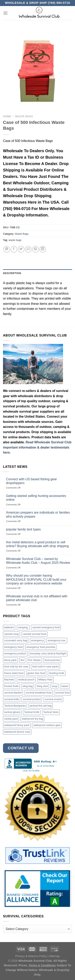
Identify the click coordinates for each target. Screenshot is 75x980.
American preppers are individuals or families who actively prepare (38, 514)
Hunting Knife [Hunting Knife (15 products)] (57, 673)
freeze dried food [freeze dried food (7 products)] (14, 673)
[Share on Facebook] (14, 249)
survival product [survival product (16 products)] (32, 699)
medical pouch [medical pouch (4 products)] (26, 680)
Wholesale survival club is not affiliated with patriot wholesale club (37, 598)
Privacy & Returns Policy (31, 956)
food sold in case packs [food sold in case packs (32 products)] (45, 666)
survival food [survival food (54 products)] (62, 693)
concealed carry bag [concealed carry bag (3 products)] (16, 640)
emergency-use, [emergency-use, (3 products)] (57, 640)
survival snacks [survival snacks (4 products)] (53, 699)
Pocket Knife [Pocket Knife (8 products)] (11, 686)
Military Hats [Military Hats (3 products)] (45, 680)
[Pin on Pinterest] (35, 249)
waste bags (15, 240)
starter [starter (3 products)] (65, 686)
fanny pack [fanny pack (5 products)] (10, 660)
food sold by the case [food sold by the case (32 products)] (16, 666)
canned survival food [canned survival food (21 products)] (34, 634)
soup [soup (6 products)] (55, 686)
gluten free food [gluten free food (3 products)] (36, 673)
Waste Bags (24, 116)
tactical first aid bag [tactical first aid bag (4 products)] (41, 706)
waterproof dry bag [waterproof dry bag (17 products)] (32, 719)
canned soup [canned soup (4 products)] (11, 634)
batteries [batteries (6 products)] (9, 627)
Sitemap (54, 956)
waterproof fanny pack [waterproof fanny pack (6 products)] (17, 725)
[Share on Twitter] (21, 249)
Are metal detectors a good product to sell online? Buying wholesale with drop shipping (37, 544)
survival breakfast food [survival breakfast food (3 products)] (39, 693)
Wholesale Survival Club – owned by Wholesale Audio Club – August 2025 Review (38, 561)
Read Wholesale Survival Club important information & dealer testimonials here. (37, 447)
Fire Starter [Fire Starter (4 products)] (34, 660)
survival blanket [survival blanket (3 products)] (13, 693)
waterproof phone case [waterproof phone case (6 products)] (17, 732)
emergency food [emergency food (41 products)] (13, 647)
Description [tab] (12, 273)
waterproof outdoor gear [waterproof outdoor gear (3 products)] (47, 725)
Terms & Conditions (42, 965)
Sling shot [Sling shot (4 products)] (42, 686)
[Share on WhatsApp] (7, 249)
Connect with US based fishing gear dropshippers (31, 481)
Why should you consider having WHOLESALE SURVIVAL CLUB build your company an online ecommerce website (36, 579)
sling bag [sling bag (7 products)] (27, 686)
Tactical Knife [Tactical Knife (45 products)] (32, 712)
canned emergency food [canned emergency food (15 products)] (46, 627)
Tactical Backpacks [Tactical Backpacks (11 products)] (15, 706)
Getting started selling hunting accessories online (36, 498)
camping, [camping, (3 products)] (23, 627)
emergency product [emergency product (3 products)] (15, 653)
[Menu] (5, 13)
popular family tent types (23, 529)
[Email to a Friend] (28, 249)
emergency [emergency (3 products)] (37, 640)
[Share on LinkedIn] (43, 249)
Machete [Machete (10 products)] (9, 680)
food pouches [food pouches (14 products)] (52, 660)
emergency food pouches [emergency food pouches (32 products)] (41, 647)
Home (7, 116)
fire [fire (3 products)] (22, 660)
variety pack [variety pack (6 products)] (11, 719)
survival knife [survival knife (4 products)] (12, 699)
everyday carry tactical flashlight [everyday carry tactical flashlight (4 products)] (48, 653)
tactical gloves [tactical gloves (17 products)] (12, 712)
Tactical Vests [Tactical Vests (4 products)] (51, 712)
